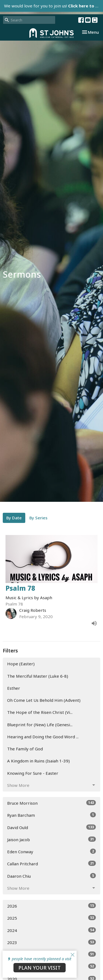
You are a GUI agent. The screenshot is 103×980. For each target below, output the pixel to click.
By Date (14, 518)
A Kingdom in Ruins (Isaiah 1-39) (38, 761)
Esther (14, 688)
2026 (51, 906)
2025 (51, 918)
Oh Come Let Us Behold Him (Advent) (44, 700)
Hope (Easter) (21, 664)
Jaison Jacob (51, 839)
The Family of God (25, 749)
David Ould (51, 827)
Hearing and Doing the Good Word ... (43, 737)
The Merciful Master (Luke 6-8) (38, 676)
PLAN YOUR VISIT (40, 968)
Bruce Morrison (51, 803)
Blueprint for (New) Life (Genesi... (40, 725)
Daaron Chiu (51, 876)
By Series (38, 518)
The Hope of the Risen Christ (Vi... (40, 712)
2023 (51, 942)
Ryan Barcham (51, 815)
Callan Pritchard (51, 864)
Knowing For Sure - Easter (33, 773)
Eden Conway (51, 851)
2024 (51, 930)
